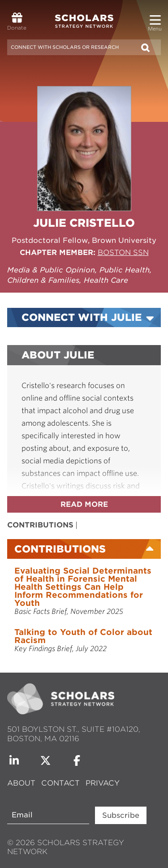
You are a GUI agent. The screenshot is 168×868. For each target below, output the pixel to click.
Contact (60, 783)
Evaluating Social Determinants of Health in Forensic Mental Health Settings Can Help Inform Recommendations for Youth (83, 587)
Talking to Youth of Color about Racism (83, 636)
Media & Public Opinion (51, 270)
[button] (155, 16)
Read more (84, 504)
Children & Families (43, 280)
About (22, 783)
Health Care (106, 280)
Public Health (125, 270)
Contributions (40, 525)
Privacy (103, 783)
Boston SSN (123, 253)
